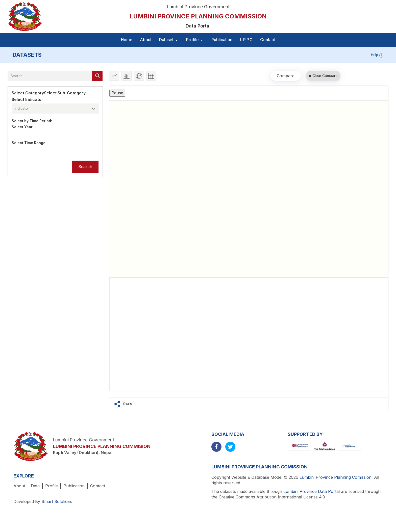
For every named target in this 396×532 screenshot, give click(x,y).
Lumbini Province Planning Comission (336, 477)
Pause (117, 93)
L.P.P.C (246, 40)
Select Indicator (27, 99)
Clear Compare (323, 76)
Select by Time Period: (32, 121)
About (146, 40)
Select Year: (23, 127)
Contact (268, 40)
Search (85, 167)
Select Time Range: (29, 143)
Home (127, 40)
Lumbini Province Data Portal (312, 491)
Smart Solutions (57, 501)
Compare (286, 76)
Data (35, 486)
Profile (52, 486)
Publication (222, 40)
